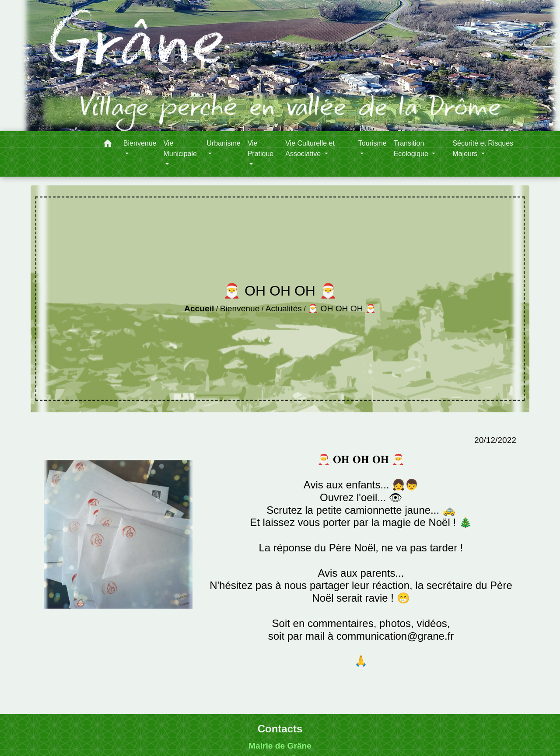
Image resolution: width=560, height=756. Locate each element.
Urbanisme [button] (223, 143)
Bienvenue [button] (140, 143)
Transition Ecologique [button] (412, 148)
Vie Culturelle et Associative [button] (310, 148)
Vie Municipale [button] (180, 148)
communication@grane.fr (395, 636)
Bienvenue (240, 308)
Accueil (199, 308)
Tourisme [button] (373, 143)
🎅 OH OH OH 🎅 (342, 308)
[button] (108, 145)
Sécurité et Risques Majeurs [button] (483, 148)
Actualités (284, 308)
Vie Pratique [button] (261, 148)
